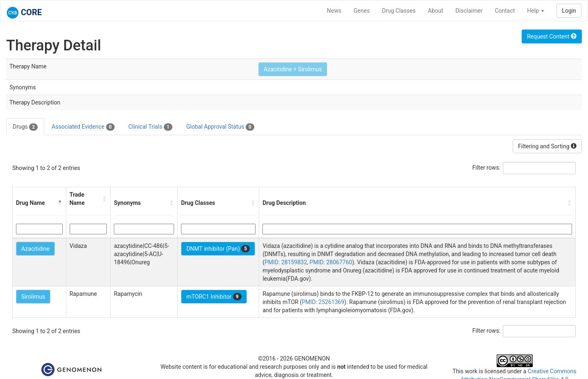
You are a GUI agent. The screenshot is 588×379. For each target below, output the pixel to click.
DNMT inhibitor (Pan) (218, 249)
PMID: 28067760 (331, 262)
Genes (362, 11)
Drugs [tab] (25, 127)
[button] (60, 203)
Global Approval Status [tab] (220, 127)
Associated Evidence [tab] (83, 127)
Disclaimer (469, 11)
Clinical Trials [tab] (150, 127)
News (334, 11)
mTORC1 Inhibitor (214, 297)
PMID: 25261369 (323, 302)
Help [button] (536, 11)
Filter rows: (487, 168)
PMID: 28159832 (286, 262)
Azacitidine (35, 249)
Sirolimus (33, 297)
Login (569, 11)
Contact (505, 11)
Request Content (552, 36)
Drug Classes (399, 11)
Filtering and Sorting (547, 146)
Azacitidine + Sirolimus (293, 69)
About (435, 11)
